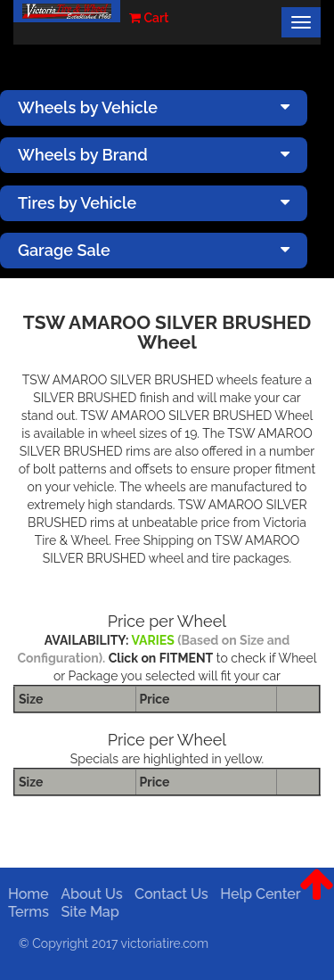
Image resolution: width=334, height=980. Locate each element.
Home (26, 894)
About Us (89, 894)
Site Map (87, 912)
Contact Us (169, 894)
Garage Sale (154, 250)
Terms (26, 912)
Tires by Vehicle (154, 203)
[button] (317, 898)
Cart (149, 18)
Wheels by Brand (154, 155)
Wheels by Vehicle (154, 107)
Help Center (257, 894)
